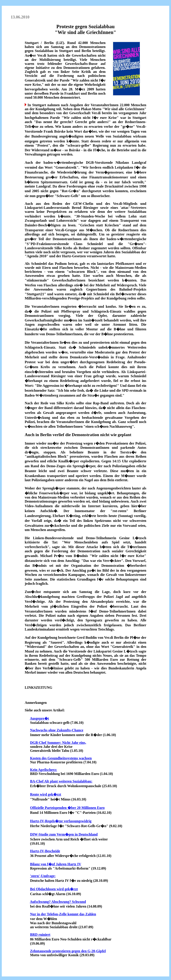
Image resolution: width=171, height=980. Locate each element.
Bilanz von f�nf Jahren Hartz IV (56, 864)
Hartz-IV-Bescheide (45, 851)
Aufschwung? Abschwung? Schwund (58, 902)
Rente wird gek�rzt (46, 794)
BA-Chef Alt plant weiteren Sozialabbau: (61, 781)
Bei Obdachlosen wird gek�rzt (54, 889)
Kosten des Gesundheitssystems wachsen (61, 758)
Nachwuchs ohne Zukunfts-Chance (57, 730)
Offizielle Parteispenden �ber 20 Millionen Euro (67, 808)
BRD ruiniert (40, 935)
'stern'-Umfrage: (43, 876)
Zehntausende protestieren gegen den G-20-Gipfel (68, 951)
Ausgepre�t (39, 718)
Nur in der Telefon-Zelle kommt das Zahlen (63, 914)
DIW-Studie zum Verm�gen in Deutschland (64, 834)
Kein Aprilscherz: (44, 770)
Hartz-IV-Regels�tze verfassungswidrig (61, 821)
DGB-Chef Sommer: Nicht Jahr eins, (58, 743)
